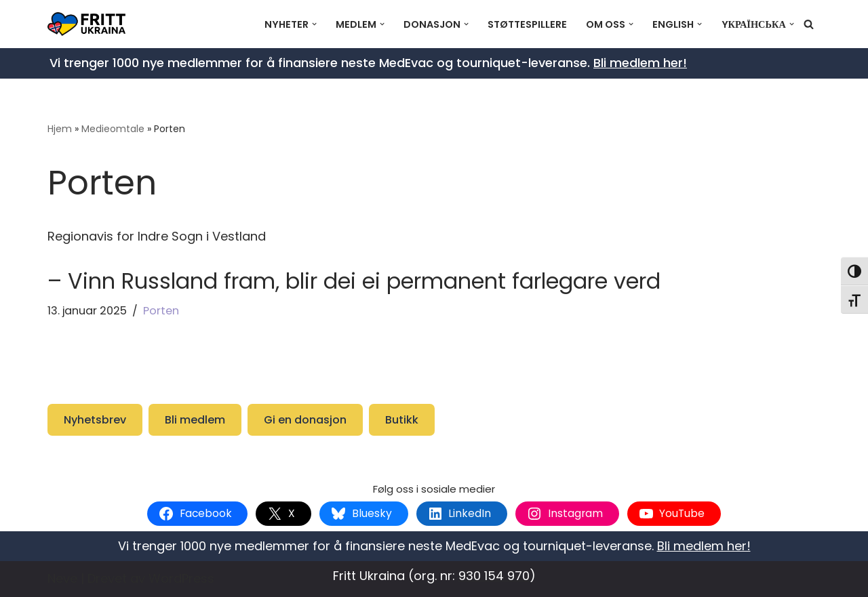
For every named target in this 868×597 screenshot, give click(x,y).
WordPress (181, 578)
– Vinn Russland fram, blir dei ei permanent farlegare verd (354, 281)
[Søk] (809, 24)
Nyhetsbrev (95, 420)
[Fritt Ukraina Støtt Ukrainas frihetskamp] (90, 24)
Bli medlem (195, 420)
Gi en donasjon (305, 420)
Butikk (402, 420)
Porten (161, 311)
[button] (314, 24)
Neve (62, 578)
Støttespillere (527, 24)
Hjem (60, 129)
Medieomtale (113, 129)
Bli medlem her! (640, 63)
